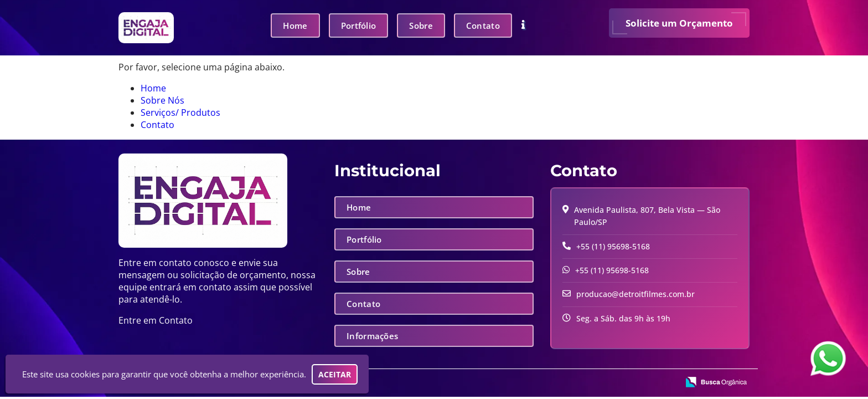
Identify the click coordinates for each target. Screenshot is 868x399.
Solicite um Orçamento (679, 23)
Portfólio (359, 25)
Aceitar (335, 374)
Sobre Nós (162, 100)
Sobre (421, 25)
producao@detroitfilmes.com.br (635, 294)
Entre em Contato (156, 320)
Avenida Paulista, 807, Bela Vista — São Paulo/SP (647, 216)
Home (295, 25)
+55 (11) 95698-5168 (613, 246)
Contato (483, 25)
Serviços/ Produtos (180, 112)
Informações (372, 336)
